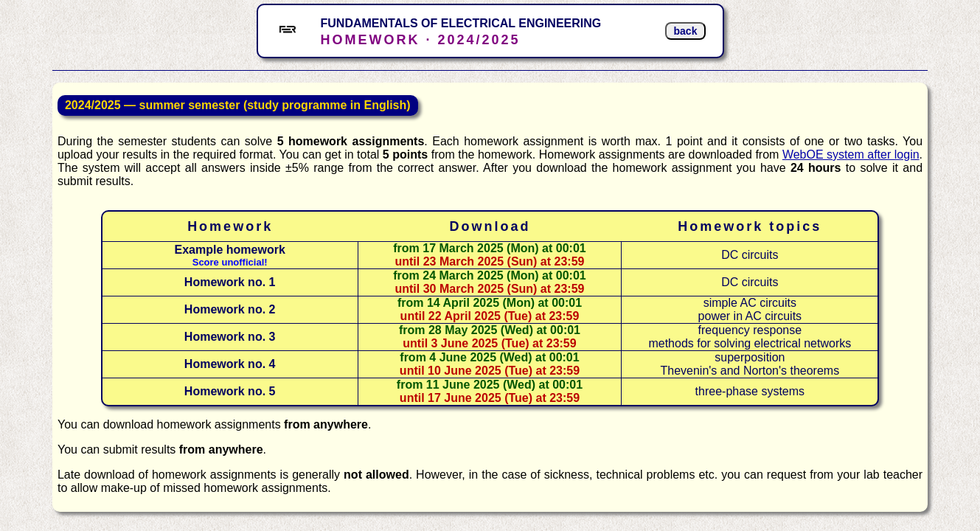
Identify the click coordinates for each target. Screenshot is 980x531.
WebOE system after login (851, 155)
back (686, 31)
